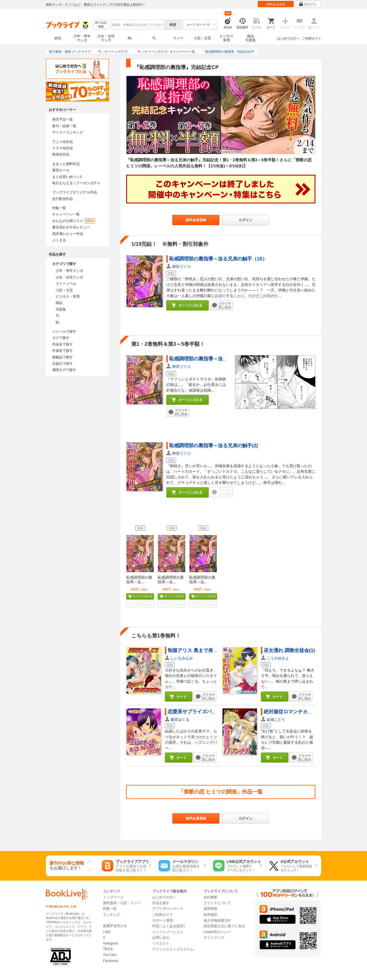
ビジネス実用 (227, 38)
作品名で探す (63, 344)
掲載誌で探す (63, 357)
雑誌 (59, 303)
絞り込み (101, 25)
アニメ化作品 (63, 142)
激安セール (61, 170)
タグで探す (61, 338)
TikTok (108, 949)
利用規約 (210, 915)
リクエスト (161, 943)
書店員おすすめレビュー (71, 227)
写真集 (61, 309)
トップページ (113, 897)
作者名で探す (63, 351)
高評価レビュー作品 (68, 234)
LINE (107, 932)
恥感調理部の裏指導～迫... (139, 580)
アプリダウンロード (168, 909)
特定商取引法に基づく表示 (224, 926)
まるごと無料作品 (66, 164)
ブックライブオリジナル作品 (75, 192)
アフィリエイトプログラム (173, 949)
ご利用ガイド (312, 38)
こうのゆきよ (278, 658)
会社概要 (210, 897)
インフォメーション (168, 932)
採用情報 (210, 909)
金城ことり (276, 719)
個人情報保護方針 (217, 920)
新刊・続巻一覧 (64, 126)
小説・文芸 (202, 38)
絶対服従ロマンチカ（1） (292, 712)
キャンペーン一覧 (66, 214)
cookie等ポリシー (217, 932)
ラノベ (178, 38)
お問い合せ (161, 938)
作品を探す (161, 903)
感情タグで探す (64, 370)
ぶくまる (59, 240)
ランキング (112, 915)
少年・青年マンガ (82, 38)
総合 (58, 38)
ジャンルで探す (64, 331)
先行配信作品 (63, 199)
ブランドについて (217, 903)
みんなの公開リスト (74, 221)
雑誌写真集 (251, 38)
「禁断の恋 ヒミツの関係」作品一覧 (221, 792)
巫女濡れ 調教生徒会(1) (289, 650)
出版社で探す (63, 364)
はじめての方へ (288, 38)
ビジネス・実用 (68, 296)
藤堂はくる (180, 719)
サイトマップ (214, 938)
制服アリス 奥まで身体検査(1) (201, 650)
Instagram (111, 943)
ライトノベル (66, 284)
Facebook (111, 961)
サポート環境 (163, 920)
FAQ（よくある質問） (169, 926)
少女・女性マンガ (106, 38)
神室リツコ (181, 267)
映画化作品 (61, 154)
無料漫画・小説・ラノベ (122, 903)
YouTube (110, 955)
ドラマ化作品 (63, 148)
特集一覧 (59, 208)
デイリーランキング (68, 132)
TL (154, 38)
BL (130, 38)
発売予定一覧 (63, 119)
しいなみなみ (182, 658)
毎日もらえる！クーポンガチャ (76, 183)
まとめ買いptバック (67, 177)
